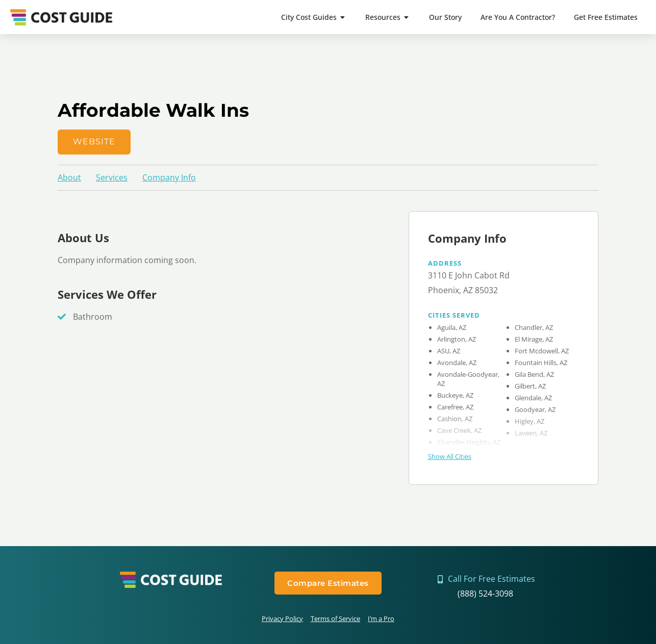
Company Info (169, 177)
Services (112, 177)
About (69, 177)
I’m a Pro (381, 619)
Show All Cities (450, 456)
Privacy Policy (282, 619)
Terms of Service (335, 619)
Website (94, 141)
